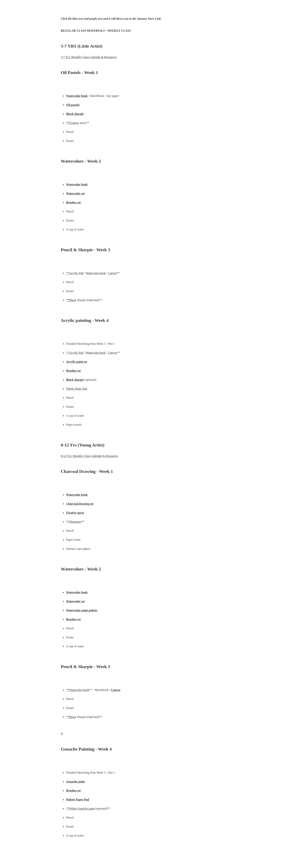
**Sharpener (74, 522)
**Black (71, 300)
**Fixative (72, 123)
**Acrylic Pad (75, 273)
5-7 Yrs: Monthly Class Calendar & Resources (89, 57)
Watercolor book (96, 273)
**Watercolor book (78, 690)
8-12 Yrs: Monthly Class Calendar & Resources (89, 456)
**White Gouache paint (80, 809)
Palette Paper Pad (77, 389)
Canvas (112, 273)
